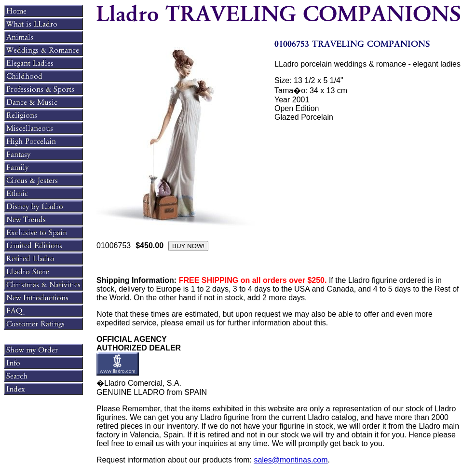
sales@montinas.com (291, 460)
